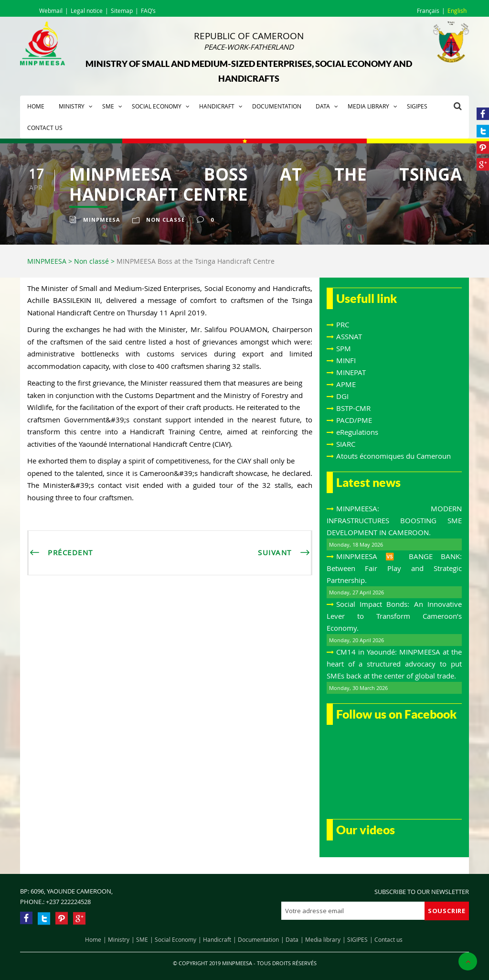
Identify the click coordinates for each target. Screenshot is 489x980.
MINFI (346, 360)
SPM (344, 348)
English (457, 11)
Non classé (165, 220)
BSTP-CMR (353, 408)
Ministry (72, 106)
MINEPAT (351, 372)
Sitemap (122, 11)
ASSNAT (349, 336)
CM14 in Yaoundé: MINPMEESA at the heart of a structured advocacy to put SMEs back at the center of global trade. (394, 664)
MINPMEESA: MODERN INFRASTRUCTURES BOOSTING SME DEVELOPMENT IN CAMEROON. (394, 520)
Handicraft (217, 106)
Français (428, 11)
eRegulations (357, 432)
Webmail (51, 11)
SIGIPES (417, 106)
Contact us (45, 128)
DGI (342, 396)
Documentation (277, 106)
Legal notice (87, 11)
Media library (368, 106)
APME (346, 384)
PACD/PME (354, 420)
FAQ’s (148, 11)
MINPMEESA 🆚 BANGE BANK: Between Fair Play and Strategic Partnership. (394, 568)
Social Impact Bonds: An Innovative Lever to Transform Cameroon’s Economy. (394, 616)
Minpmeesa (102, 220)
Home (36, 106)
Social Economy (157, 106)
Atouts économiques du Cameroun (393, 456)
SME (108, 106)
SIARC (346, 444)
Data (323, 106)
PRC (343, 324)
